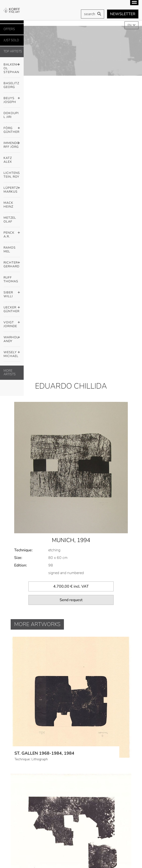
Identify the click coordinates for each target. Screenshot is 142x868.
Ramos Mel (10, 250)
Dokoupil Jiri (11, 115)
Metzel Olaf (10, 220)
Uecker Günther (12, 308)
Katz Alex (8, 160)
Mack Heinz (8, 205)
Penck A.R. (12, 233)
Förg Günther (12, 129)
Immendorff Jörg (12, 144)
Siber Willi (12, 293)
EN (130, 25)
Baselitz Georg (11, 85)
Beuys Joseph (12, 99)
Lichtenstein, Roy (12, 175)
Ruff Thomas (11, 279)
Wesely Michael (12, 353)
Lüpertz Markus (12, 189)
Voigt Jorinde (12, 323)
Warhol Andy (12, 338)
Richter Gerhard (12, 263)
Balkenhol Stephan (12, 67)
